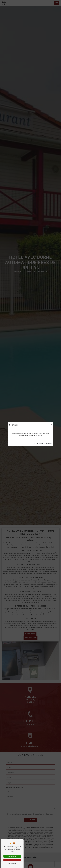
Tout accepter (12, 856)
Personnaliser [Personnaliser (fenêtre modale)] (12, 863)
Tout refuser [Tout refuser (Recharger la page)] (12, 860)
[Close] (51, 425)
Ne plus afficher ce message (43, 443)
